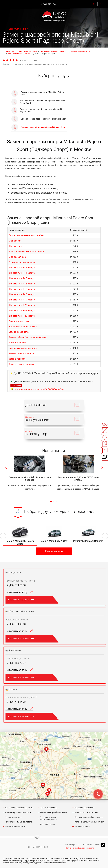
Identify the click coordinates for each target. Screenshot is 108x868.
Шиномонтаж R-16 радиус (22, 284)
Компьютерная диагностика (18, 812)
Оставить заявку (19, 592)
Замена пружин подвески (21, 364)
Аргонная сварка (82, 827)
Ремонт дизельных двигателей (19, 822)
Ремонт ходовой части (15, 827)
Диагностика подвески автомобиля (27, 235)
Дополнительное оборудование (89, 817)
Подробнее (16, 385)
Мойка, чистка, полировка (86, 812)
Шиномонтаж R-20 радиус (22, 305)
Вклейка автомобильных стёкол (89, 822)
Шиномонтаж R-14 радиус (22, 273)
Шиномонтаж (15, 246)
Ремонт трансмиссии (49, 808)
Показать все (54, 551)
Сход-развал (15, 241)
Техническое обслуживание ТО (19, 808)
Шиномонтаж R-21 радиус (22, 310)
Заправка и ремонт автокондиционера (48, 818)
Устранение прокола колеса (23, 327)
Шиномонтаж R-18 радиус (22, 294)
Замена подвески (17, 359)
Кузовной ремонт (48, 824)
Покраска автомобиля (85, 808)
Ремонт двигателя (13, 817)
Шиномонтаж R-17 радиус (22, 289)
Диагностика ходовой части (23, 348)
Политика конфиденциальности (80, 848)
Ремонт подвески (17, 343)
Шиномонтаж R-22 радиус (22, 316)
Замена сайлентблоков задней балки (27, 337)
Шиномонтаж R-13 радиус (22, 268)
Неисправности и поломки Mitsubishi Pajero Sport (40, 389)
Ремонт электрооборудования (54, 812)
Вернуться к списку (19, 29)
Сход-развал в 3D (17, 257)
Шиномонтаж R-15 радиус (22, 278)
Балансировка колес (19, 321)
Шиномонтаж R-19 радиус (22, 300)
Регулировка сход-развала (22, 262)
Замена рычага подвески (21, 353)
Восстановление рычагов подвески (26, 252)
